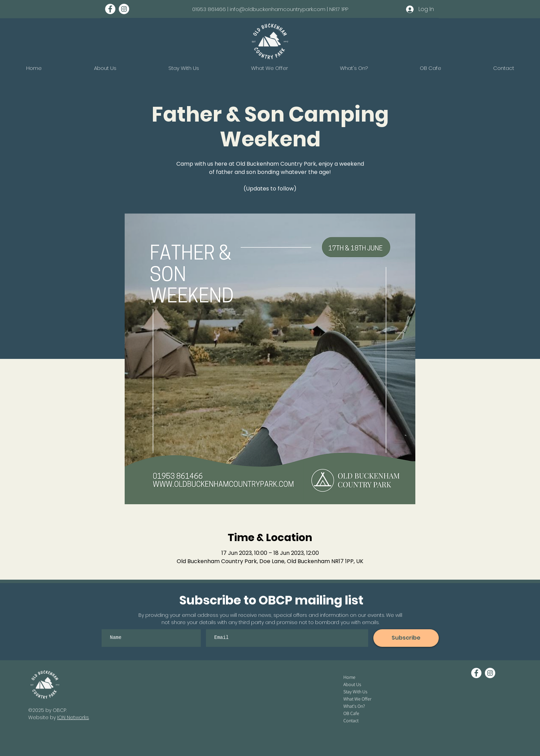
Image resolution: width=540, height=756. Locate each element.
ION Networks (73, 717)
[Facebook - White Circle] (110, 9)
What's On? (354, 706)
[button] (354, 68)
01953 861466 (209, 9)
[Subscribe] (406, 638)
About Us (352, 684)
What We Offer (357, 699)
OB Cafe (351, 713)
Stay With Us (355, 692)
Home (349, 677)
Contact (351, 721)
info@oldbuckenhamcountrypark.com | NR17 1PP (289, 9)
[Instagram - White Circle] (124, 9)
